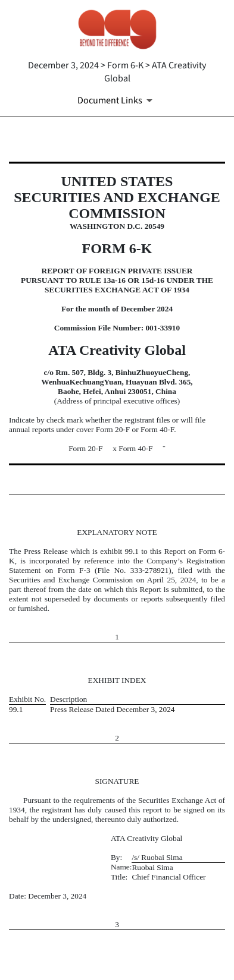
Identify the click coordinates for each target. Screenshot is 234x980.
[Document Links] (117, 100)
